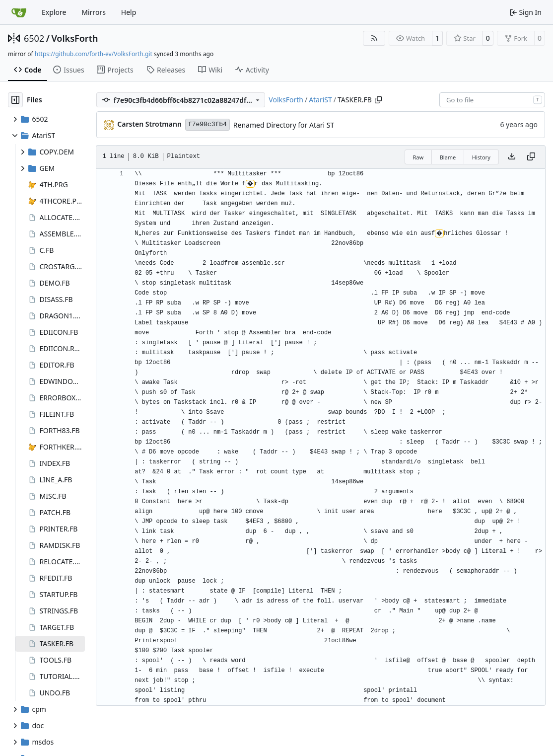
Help (129, 12)
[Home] (19, 12)
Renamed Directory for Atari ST (284, 125)
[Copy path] (378, 100)
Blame (448, 157)
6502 (34, 38)
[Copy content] (531, 157)
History (481, 157)
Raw (418, 157)
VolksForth (74, 38)
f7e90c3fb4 (207, 124)
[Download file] (512, 157)
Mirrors (94, 12)
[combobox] (492, 100)
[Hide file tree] (15, 100)
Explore (54, 12)
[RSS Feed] (374, 38)
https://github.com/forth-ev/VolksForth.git (94, 54)
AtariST (320, 100)
